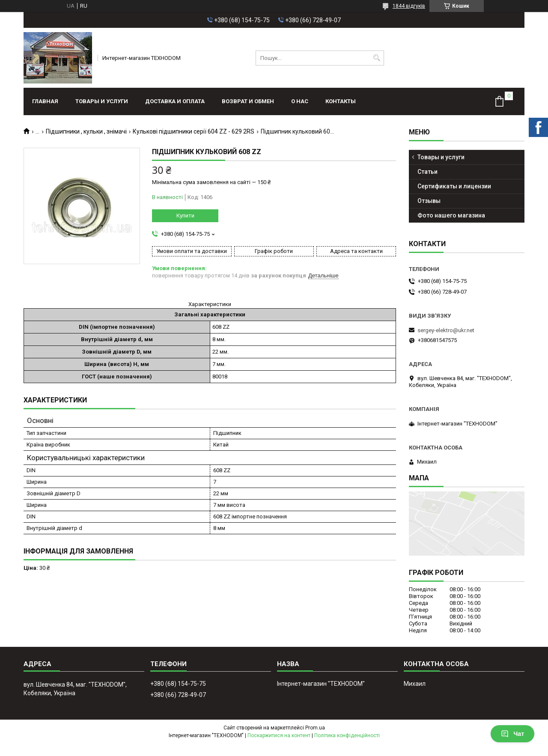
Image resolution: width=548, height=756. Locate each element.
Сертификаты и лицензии (454, 186)
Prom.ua (315, 728)
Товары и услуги (102, 101)
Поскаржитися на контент (279, 735)
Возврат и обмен (248, 101)
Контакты (341, 101)
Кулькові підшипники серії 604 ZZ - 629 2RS (194, 131)
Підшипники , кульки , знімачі (86, 131)
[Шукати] (377, 58)
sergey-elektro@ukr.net (446, 330)
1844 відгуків (409, 6)
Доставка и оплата (175, 101)
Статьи (427, 172)
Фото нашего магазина (451, 215)
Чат (512, 734)
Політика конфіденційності (347, 735)
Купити (185, 216)
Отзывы (429, 201)
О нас (300, 101)
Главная (45, 101)
